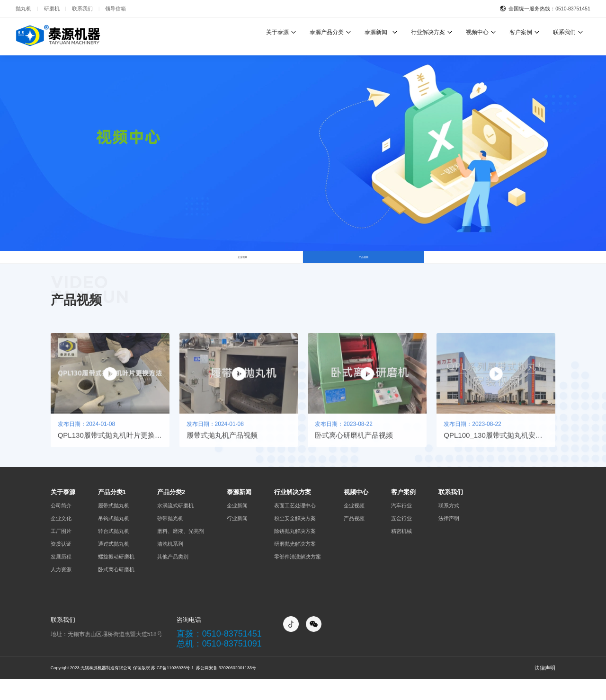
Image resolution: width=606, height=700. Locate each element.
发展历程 (61, 577)
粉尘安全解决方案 (295, 539)
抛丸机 (23, 9)
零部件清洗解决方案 (298, 577)
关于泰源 (277, 32)
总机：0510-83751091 (219, 665)
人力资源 (61, 590)
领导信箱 (116, 9)
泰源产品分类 (327, 32)
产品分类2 (171, 513)
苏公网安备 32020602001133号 (226, 689)
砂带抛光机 (170, 539)
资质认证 (61, 564)
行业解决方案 (428, 32)
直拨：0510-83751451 (219, 655)
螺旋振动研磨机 (116, 577)
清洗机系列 (170, 564)
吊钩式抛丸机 (114, 539)
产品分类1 (112, 513)
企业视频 (242, 267)
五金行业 (401, 539)
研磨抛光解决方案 (295, 564)
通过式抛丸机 (114, 564)
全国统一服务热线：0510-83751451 (549, 9)
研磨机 (52, 9)
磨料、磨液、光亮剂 (181, 551)
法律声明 (449, 539)
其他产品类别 (173, 577)
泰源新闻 (376, 32)
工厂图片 (61, 551)
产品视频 (364, 267)
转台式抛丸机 (114, 551)
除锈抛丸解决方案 (295, 551)
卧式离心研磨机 (116, 590)
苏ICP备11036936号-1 (172, 689)
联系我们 (82, 9)
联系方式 (449, 526)
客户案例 (521, 32)
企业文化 (61, 539)
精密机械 (401, 551)
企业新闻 (237, 526)
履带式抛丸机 (114, 526)
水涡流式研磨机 (175, 526)
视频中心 (477, 32)
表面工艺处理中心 (295, 526)
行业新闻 (237, 539)
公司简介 (61, 526)
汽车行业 (401, 526)
